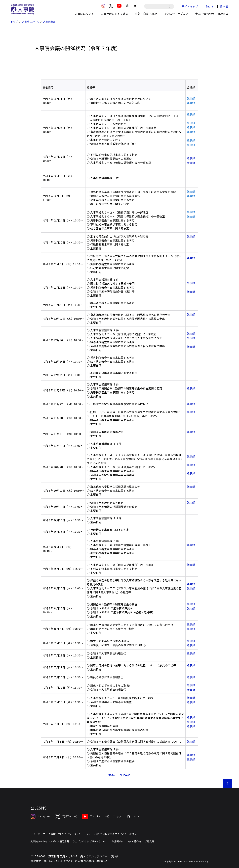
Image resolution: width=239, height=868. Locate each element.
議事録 (191, 158)
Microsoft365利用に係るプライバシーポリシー (113, 834)
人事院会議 (49, 22)
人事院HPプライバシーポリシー (66, 834)
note (133, 816)
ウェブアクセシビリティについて (91, 841)
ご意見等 (149, 841)
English (210, 6)
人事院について (31, 22)
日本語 (224, 6)
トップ (14, 22)
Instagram (41, 816)
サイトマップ (190, 6)
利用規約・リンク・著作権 (127, 841)
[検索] (171, 6)
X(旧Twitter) (66, 816)
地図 (114, 856)
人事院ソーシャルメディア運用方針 (50, 841)
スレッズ (113, 816)
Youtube (91, 816)
